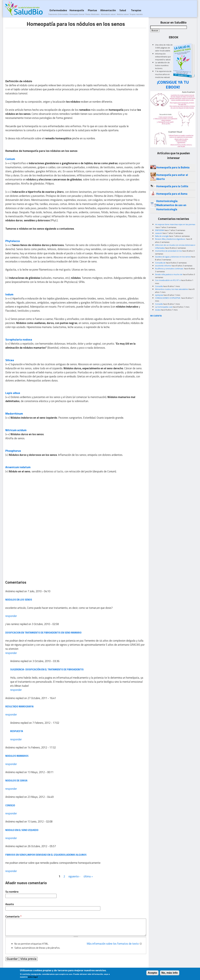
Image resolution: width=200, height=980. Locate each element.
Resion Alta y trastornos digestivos (170, 239)
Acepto (152, 973)
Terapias (136, 12)
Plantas (92, 12)
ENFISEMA (160, 230)
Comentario (13, 917)
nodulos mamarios (17, 756)
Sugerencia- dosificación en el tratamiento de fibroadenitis (47, 669)
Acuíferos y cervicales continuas (169, 269)
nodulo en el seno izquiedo (22, 830)
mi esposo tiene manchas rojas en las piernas (175, 224)
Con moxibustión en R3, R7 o (168, 280)
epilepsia (159, 295)
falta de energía (162, 236)
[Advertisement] (33, 51)
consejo (10, 805)
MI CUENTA (156, 316)
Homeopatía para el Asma (172, 194)
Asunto (10, 904)
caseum (159, 233)
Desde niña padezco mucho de (169, 274)
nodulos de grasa (16, 781)
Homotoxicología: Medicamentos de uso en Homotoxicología (171, 205)
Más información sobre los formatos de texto (113, 944)
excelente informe (163, 266)
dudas (158, 310)
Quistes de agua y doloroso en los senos (173, 257)
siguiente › (74, 876)
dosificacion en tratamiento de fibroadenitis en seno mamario (43, 633)
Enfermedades (58, 12)
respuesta (17, 731)
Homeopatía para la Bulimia (173, 167)
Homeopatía (77, 12)
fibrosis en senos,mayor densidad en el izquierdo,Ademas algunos (46, 855)
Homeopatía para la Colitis (172, 186)
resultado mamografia (19, 706)
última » (88, 876)
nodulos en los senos (19, 600)
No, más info (170, 973)
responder (11, 616)
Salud (123, 12)
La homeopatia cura (164, 307)
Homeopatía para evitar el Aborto (172, 177)
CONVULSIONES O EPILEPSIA (168, 298)
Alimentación (108, 12)
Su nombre (12, 892)
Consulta (159, 286)
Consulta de (160, 263)
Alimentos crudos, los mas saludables (172, 289)
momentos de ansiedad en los (168, 251)
